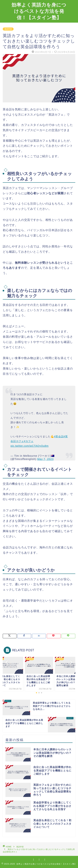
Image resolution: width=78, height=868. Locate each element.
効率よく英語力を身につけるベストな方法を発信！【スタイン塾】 (39, 11)
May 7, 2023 (45, 459)
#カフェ (29, 441)
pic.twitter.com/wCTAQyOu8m (30, 446)
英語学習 (8, 29)
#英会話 (59, 436)
